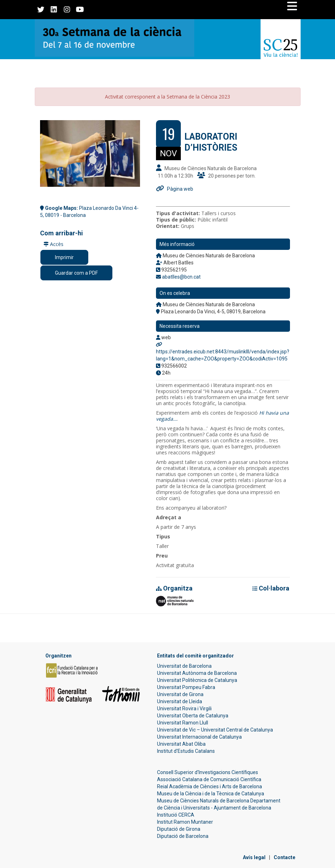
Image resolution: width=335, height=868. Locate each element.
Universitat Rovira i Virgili (184, 709)
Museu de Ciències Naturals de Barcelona (203, 801)
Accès (54, 244)
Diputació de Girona (179, 829)
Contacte (284, 857)
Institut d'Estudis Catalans (186, 751)
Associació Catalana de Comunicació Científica (209, 779)
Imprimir (64, 257)
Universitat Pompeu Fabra (186, 687)
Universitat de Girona (180, 694)
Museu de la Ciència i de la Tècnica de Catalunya (211, 794)
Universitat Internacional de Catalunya (199, 737)
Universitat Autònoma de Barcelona (197, 673)
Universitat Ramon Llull (183, 723)
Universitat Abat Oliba (181, 744)
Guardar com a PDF (76, 273)
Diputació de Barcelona (183, 836)
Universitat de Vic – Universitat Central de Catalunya (215, 730)
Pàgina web (180, 189)
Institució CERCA (176, 815)
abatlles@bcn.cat (181, 277)
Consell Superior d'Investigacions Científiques (208, 772)
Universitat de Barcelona (184, 666)
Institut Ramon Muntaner (185, 822)
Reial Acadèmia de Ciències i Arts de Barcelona (210, 786)
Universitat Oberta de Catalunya (193, 716)
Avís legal (254, 857)
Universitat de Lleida (180, 701)
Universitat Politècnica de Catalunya (197, 680)
